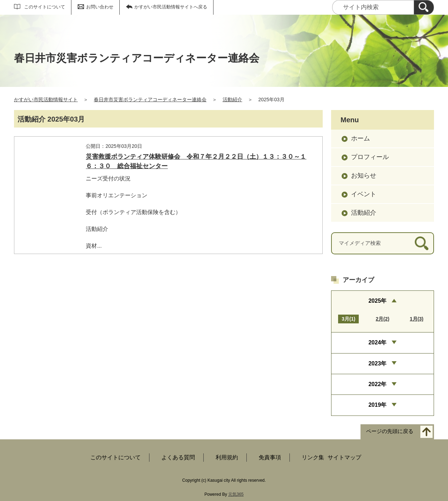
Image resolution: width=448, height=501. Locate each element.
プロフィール (370, 157)
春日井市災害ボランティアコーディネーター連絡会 (150, 99)
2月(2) (383, 319)
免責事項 (270, 457)
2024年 (378, 342)
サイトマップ (344, 457)
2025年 (378, 301)
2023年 (378, 363)
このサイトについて (45, 7)
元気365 (236, 494)
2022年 (378, 384)
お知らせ (364, 176)
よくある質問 (178, 457)
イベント (364, 194)
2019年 (378, 405)
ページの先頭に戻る (390, 431)
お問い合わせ (100, 7)
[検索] (424, 7)
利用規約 (227, 457)
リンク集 (313, 457)
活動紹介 (232, 99)
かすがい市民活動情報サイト (46, 99)
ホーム (360, 138)
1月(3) (417, 319)
